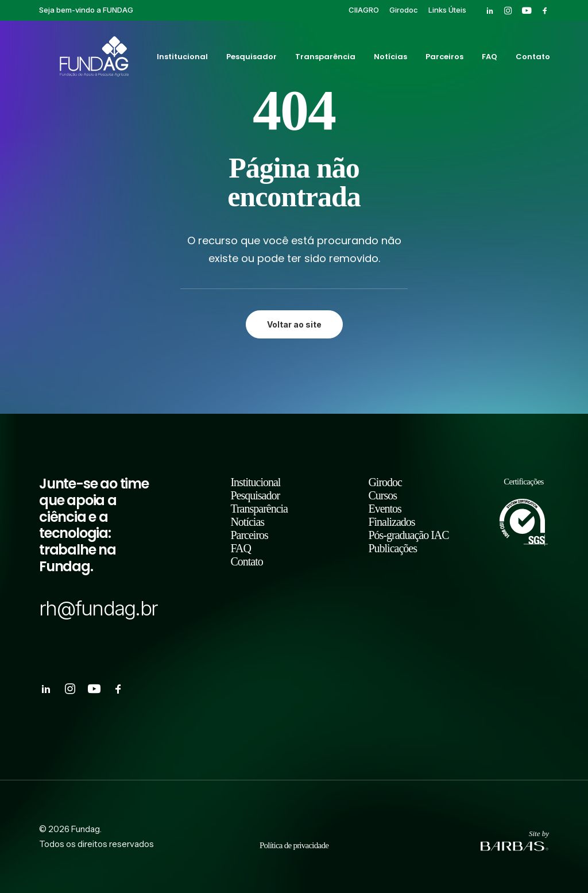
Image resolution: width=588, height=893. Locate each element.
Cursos (382, 495)
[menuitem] (364, 10)
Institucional (181, 59)
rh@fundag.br (98, 608)
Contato (532, 59)
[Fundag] (78, 59)
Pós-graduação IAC (408, 535)
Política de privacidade (294, 845)
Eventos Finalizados (391, 515)
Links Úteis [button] (447, 10)
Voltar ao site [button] (294, 324)
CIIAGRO (364, 10)
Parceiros (443, 59)
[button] (490, 10)
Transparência (324, 59)
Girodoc (404, 10)
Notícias (389, 59)
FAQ (488, 59)
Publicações (392, 548)
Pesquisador (250, 59)
